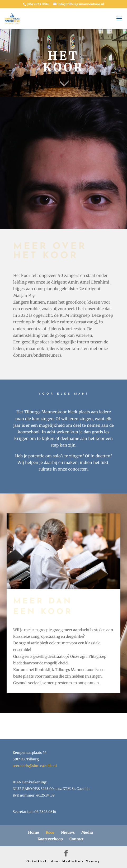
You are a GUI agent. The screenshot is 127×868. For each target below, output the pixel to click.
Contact (77, 839)
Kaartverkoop (50, 839)
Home (34, 832)
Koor (50, 832)
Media (87, 832)
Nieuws (68, 832)
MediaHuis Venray (81, 862)
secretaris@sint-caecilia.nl (35, 766)
